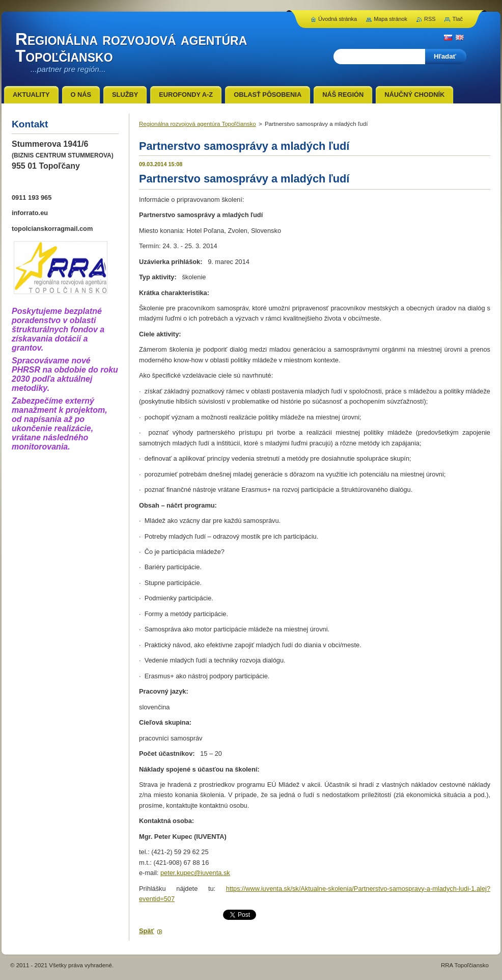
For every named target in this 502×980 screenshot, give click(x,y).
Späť (147, 931)
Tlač (457, 19)
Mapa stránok (391, 19)
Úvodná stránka (338, 19)
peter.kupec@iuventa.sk (195, 873)
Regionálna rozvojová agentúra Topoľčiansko (198, 124)
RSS (430, 19)
